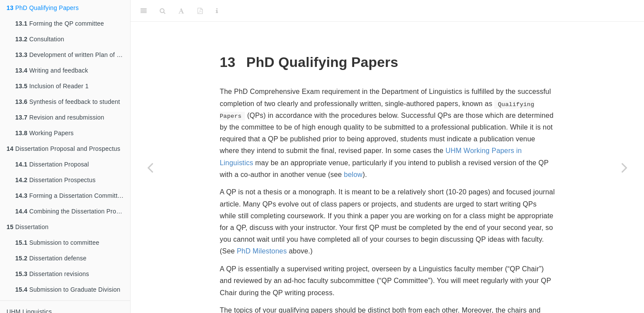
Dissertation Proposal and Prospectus (64, 149)
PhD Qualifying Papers (43, 8)
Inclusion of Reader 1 (52, 86)
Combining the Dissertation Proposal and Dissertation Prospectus (73, 211)
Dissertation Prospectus (55, 180)
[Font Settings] (181, 11)
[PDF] (200, 11)
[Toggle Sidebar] (144, 11)
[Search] (163, 11)
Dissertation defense (51, 258)
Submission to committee (57, 243)
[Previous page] (150, 167)
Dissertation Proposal (52, 164)
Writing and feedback (52, 70)
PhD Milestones (262, 251)
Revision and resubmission (60, 117)
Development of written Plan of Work (73, 55)
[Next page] (624, 167)
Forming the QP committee (60, 23)
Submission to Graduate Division (68, 290)
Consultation (40, 39)
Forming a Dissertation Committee (70, 196)
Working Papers (44, 133)
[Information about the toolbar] (217, 11)
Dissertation (27, 227)
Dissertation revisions (52, 274)
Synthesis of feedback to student (68, 102)
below (353, 175)
